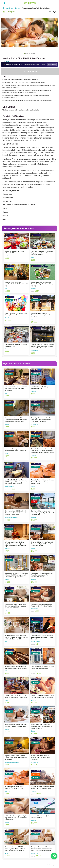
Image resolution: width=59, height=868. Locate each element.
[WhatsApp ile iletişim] (54, 856)
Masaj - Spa (9, 8)
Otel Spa (18, 8)
